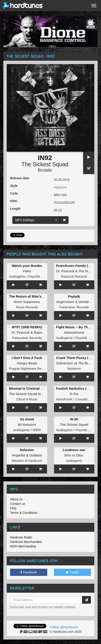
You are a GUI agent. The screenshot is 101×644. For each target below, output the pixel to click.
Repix (38, 332)
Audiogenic (74, 461)
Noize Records (27, 307)
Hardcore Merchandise (26, 542)
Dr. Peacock (65, 271)
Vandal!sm (86, 302)
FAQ (13, 508)
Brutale (45, 170)
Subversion (65, 363)
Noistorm (74, 368)
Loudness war (74, 450)
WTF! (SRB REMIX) (27, 327)
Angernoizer (65, 302)
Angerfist (19, 455)
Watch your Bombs (27, 266)
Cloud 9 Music (27, 399)
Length (15, 209)
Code (14, 193)
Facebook (29, 572)
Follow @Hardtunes (64, 627)
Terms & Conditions (24, 513)
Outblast (36, 455)
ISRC (14, 201)
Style (14, 186)
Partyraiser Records (74, 307)
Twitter (72, 572)
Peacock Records (74, 276)
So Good (27, 419)
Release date (20, 178)
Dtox (80, 455)
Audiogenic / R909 (27, 430)
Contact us (18, 504)
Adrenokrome (74, 332)
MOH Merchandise (23, 546)
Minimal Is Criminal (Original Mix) (35, 388)
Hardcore (60, 187)
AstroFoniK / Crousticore (74, 399)
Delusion (27, 450)
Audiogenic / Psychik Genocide (32, 276)
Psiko (27, 271)
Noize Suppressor (27, 302)
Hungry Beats (27, 363)
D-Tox (74, 394)
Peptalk (74, 296)
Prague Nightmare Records (29, 368)
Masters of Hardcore (27, 461)
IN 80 (74, 419)
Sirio (68, 455)
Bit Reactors (27, 425)
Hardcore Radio (21, 537)
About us (16, 499)
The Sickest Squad (45, 164)
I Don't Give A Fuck (27, 358)
